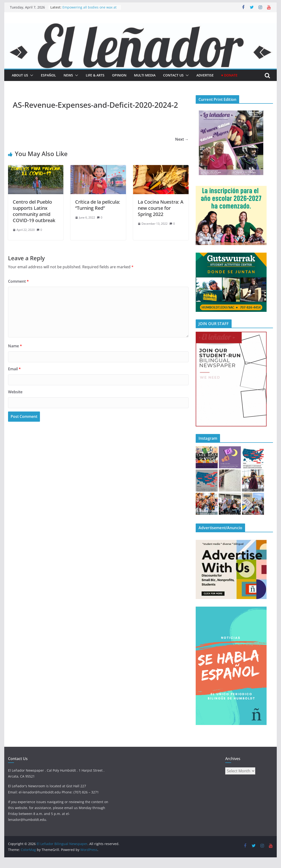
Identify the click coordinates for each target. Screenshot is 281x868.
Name (15, 346)
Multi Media (145, 75)
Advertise (205, 75)
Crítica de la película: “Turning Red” (98, 205)
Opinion (119, 75)
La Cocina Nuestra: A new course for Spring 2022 (161, 208)
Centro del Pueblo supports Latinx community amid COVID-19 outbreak (34, 211)
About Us (20, 75)
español (48, 75)
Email (14, 369)
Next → (182, 139)
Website (15, 392)
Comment (18, 281)
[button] (31, 75)
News (68, 75)
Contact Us (173, 75)
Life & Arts (95, 75)
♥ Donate (229, 75)
